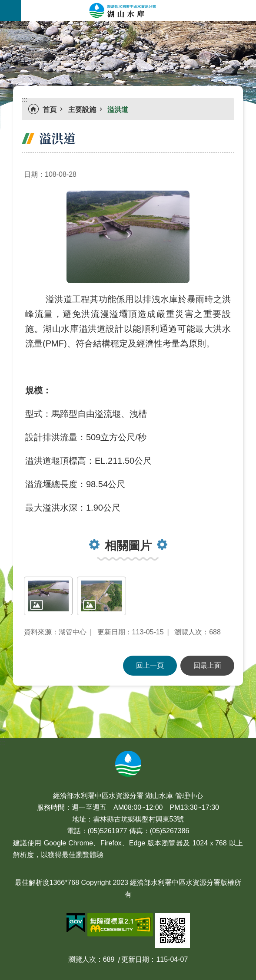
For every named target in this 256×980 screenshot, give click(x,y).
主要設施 (82, 110)
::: (3, 26)
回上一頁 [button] (150, 665)
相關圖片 (128, 546)
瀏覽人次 (82, 959)
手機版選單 (10, 10)
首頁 (50, 110)
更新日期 (135, 959)
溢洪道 (118, 110)
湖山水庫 (138, 10)
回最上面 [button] (207, 665)
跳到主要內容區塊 (5, 5)
